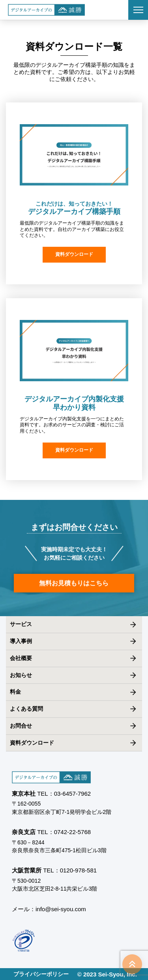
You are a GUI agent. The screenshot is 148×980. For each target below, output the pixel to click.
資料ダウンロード (74, 254)
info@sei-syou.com (61, 909)
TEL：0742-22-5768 (64, 832)
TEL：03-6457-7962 (64, 794)
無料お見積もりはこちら (74, 583)
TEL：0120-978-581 (70, 870)
